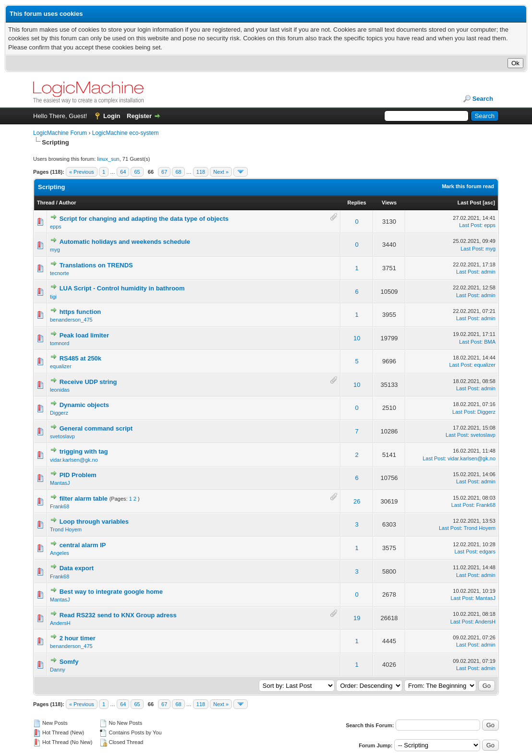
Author (67, 203)
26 (357, 501)
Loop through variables (94, 522)
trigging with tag (84, 451)
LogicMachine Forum (60, 133)
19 (357, 618)
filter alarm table (84, 498)
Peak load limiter (84, 335)
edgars (487, 552)
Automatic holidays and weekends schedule (125, 242)
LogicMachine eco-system (126, 133)
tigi (53, 297)
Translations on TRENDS (96, 265)
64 (123, 172)
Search (483, 99)
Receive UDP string (88, 382)
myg (55, 250)
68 (178, 172)
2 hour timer (78, 638)
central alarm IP (83, 545)
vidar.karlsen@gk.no (74, 460)
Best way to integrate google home (111, 592)
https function (80, 312)
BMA (490, 342)
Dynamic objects (84, 405)
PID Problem (78, 475)
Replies (357, 203)
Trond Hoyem (66, 529)
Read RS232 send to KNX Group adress (118, 615)
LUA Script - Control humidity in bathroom (122, 288)
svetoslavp (62, 436)
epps (56, 227)
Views (389, 203)
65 (137, 172)
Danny (58, 670)
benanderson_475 (71, 320)
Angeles (60, 553)
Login (112, 116)
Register (139, 116)
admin (488, 272)
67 (164, 172)
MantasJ (60, 483)
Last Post (470, 203)
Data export (77, 568)
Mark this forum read (468, 186)
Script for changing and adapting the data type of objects (144, 219)
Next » (221, 172)
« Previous (82, 172)
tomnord (60, 343)
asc (489, 203)
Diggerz (59, 413)
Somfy (69, 662)
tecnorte (60, 273)
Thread (46, 203)
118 (201, 172)
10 (357, 338)
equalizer (61, 366)
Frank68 (60, 506)
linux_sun (108, 159)
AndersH (60, 623)
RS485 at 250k (80, 358)
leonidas (60, 390)
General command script (96, 428)
